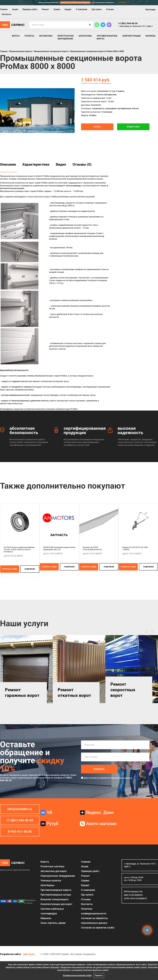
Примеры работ (30, 9)
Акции (15, 9)
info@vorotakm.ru (20, 809)
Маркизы (151, 36)
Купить (97, 127)
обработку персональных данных (116, 778)
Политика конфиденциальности (94, 911)
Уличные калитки (51, 881)
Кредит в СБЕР (133, 127)
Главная (4, 9)
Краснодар (150, 9)
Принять (99, 975)
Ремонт (45, 9)
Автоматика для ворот (54, 871)
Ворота (16, 36)
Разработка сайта (10, 954)
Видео (61, 164)
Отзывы (110, 9)
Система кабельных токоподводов (52, 911)
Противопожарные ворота (107, 37)
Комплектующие (131, 36)
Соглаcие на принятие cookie (98, 928)
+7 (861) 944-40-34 (128, 23)
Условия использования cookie (77, 975)
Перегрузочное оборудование (66, 37)
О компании (82, 9)
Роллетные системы (52, 866)
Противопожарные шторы (56, 895)
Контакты (7, 14)
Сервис (57, 9)
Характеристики (36, 164)
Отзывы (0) (82, 164)
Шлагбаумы (85, 36)
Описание (8, 164)
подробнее (30, 569)
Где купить (97, 9)
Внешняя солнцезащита (55, 899)
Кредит (68, 9)
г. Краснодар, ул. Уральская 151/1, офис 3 (135, 26)
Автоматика (46, 36)
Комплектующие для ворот (56, 904)
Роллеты (29, 36)
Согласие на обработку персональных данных (94, 921)
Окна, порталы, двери (53, 923)
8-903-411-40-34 (20, 832)
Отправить (99, 769)
